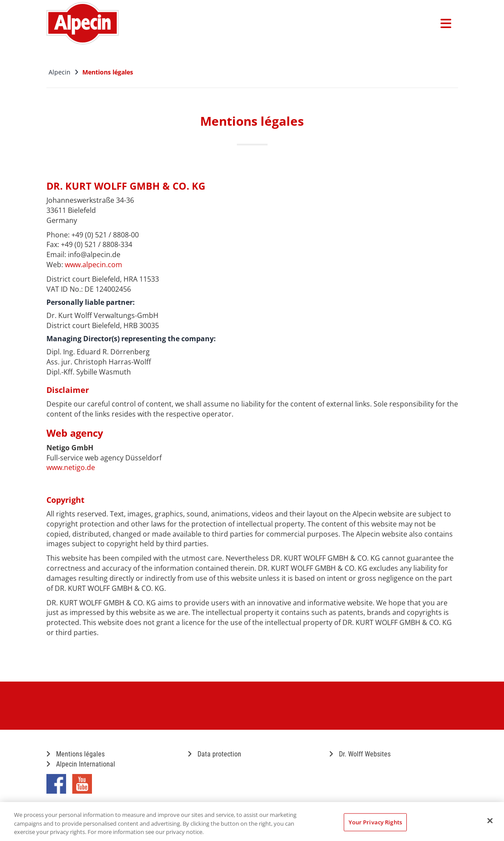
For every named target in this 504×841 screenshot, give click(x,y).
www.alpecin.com (93, 265)
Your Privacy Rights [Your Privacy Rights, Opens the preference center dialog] (375, 822)
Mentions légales (76, 754)
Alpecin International (81, 764)
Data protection (215, 754)
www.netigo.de (71, 467)
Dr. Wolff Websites (360, 754)
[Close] (490, 820)
